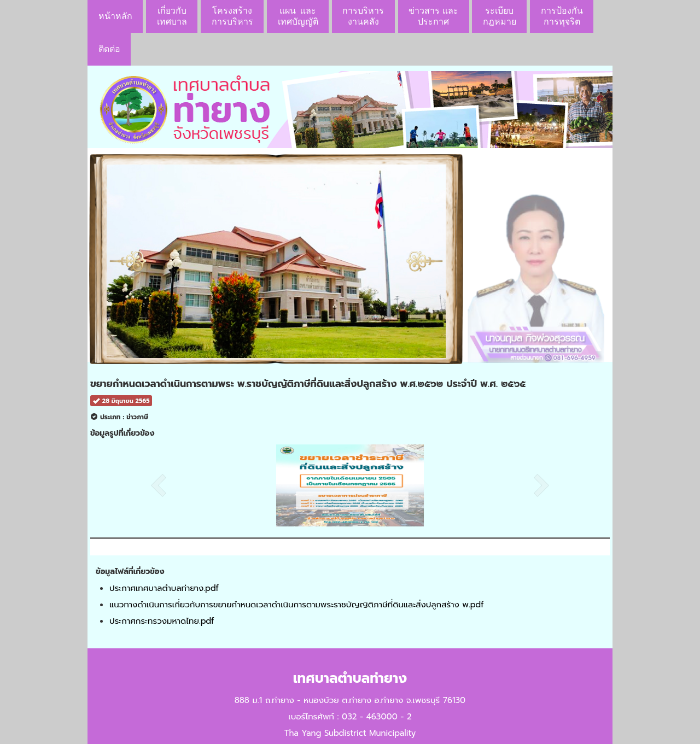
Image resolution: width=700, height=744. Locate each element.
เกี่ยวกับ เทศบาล (172, 16)
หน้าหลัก (115, 16)
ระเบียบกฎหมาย (500, 16)
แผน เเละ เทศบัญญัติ (298, 16)
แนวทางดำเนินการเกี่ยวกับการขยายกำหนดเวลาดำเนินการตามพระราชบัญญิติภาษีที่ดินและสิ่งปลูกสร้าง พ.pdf (296, 605)
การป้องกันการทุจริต (562, 16)
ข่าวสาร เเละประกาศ (433, 16)
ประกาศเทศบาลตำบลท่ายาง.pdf (164, 588)
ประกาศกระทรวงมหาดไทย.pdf (162, 621)
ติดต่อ (109, 49)
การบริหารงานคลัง (363, 16)
